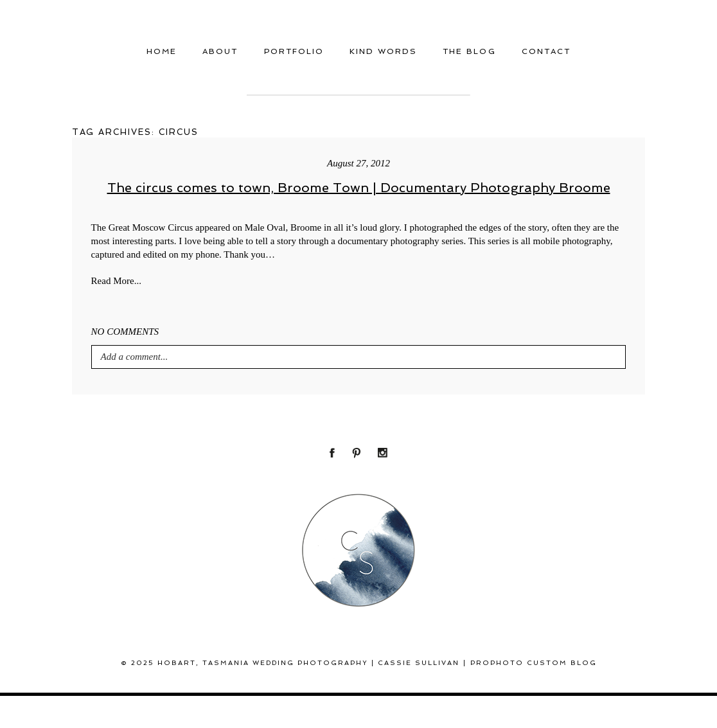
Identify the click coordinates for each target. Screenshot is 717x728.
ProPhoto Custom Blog (534, 663)
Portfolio (294, 51)
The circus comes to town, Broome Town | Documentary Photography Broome (359, 188)
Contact (546, 51)
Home (162, 51)
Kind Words (383, 51)
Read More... (116, 281)
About (220, 51)
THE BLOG (469, 51)
